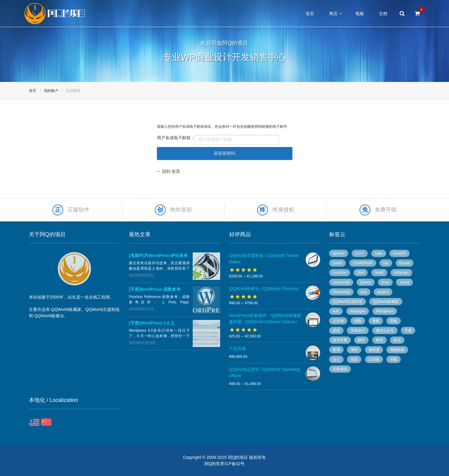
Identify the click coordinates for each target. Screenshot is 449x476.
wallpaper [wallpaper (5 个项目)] (358, 311)
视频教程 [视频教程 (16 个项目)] (397, 350)
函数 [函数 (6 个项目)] (358, 321)
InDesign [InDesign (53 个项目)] (401, 273)
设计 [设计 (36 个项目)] (336, 359)
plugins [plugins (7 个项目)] (383, 292)
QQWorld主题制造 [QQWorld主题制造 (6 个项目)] (348, 302)
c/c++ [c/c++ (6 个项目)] (360, 253)
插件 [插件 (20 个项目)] (361, 340)
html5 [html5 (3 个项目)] (379, 273)
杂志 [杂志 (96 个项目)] (397, 340)
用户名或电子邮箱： (176, 138)
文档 (383, 14)
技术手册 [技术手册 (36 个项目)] (340, 340)
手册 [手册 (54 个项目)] (408, 330)
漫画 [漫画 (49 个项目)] (354, 350)
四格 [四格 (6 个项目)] (394, 321)
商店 (333, 14)
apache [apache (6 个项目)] (339, 253)
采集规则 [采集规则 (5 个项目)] (340, 369)
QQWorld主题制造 (103, 309)
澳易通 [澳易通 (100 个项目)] (374, 350)
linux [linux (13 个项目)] (385, 282)
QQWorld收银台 (49, 316)
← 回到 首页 (169, 171)
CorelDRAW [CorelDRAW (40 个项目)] (363, 263)
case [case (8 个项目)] (379, 253)
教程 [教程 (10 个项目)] (379, 340)
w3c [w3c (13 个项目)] (336, 311)
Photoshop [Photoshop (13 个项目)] (341, 292)
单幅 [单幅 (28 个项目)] (376, 321)
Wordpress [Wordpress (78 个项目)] (385, 311)
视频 (360, 14)
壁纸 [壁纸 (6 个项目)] (336, 330)
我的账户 (51, 91)
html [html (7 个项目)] (361, 273)
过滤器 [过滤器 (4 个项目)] (374, 359)
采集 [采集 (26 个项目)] (394, 359)
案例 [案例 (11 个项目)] (336, 350)
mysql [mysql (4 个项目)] (404, 282)
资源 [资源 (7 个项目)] (354, 359)
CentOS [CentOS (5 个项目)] (399, 253)
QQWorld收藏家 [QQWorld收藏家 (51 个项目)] (386, 302)
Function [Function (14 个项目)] (340, 273)
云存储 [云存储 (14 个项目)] (338, 321)
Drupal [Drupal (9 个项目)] (405, 263)
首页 (310, 14)
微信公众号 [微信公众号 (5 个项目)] (385, 330)
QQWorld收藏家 (66, 309)
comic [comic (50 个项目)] (337, 263)
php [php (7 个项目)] (364, 292)
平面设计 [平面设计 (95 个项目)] (358, 330)
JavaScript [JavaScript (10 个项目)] (341, 282)
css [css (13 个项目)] (386, 263)
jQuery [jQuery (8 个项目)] (365, 282)
